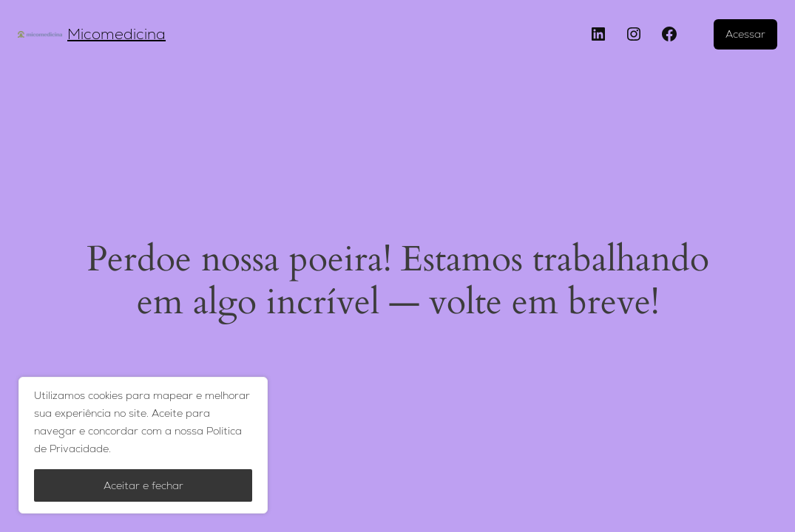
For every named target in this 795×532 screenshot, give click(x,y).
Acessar (745, 34)
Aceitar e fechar (143, 485)
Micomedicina (116, 34)
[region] (143, 445)
